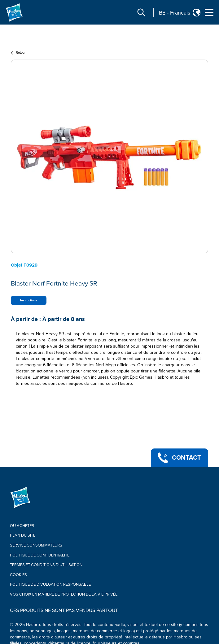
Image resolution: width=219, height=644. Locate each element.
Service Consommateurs (36, 545)
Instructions (29, 300)
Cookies (18, 575)
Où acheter (22, 526)
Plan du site (23, 535)
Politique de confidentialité (40, 555)
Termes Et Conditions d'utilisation (46, 565)
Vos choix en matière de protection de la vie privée (64, 594)
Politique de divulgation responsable (50, 584)
